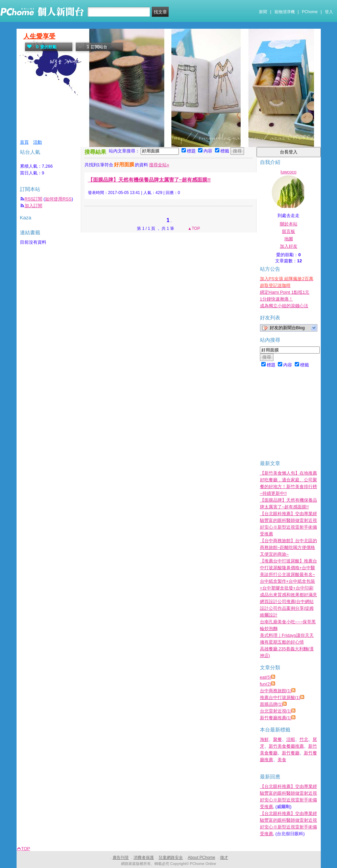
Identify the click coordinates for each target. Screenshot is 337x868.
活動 (38, 142)
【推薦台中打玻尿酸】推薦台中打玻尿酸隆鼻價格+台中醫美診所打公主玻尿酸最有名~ (288, 568)
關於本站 (289, 224)
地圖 (289, 239)
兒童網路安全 (171, 858)
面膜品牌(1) (271, 704)
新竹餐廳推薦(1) (276, 718)
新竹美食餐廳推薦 (286, 746)
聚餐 (278, 739)
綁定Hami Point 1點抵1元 (285, 292)
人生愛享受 (39, 36)
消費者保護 (144, 858)
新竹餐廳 (291, 753)
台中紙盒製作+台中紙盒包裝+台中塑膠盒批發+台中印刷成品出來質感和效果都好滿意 (288, 588)
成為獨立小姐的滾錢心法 (284, 306)
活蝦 (291, 739)
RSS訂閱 (34, 199)
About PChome (201, 858)
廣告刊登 (121, 858)
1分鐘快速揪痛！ (276, 299)
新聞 (263, 12)
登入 (329, 12)
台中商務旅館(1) (276, 691)
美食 (282, 760)
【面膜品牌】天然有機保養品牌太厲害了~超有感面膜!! (149, 180)
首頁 (24, 142)
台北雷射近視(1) (276, 711)
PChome (310, 12)
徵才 (224, 858)
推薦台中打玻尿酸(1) (280, 697)
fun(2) (266, 684)
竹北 (304, 739)
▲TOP (193, 228)
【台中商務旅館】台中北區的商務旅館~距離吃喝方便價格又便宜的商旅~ (288, 547)
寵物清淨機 (285, 12)
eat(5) (266, 677)
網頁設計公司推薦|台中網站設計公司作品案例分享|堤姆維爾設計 (287, 608)
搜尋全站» (159, 165)
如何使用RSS (58, 199)
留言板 (288, 231)
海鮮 (264, 739)
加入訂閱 (33, 206)
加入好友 (289, 246)
